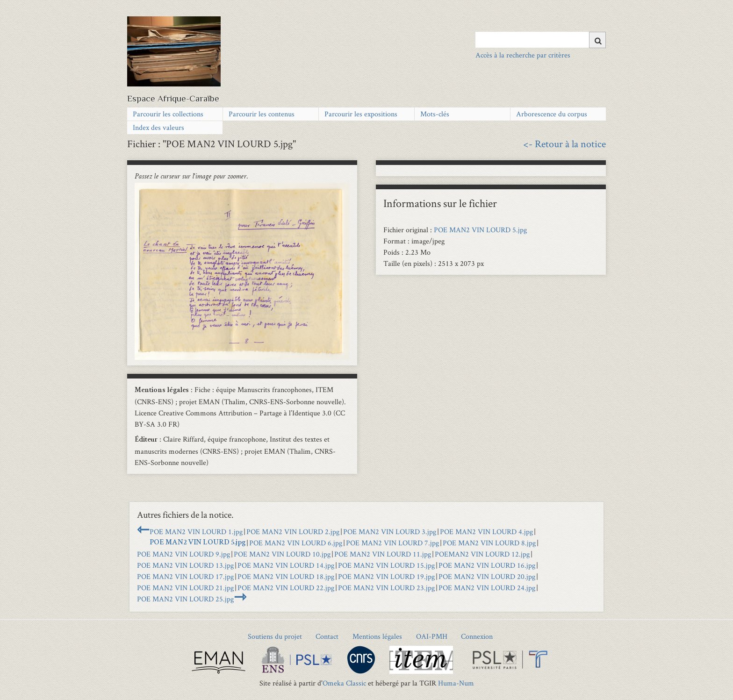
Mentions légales (377, 636)
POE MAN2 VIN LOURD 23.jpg (386, 588)
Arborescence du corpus (552, 114)
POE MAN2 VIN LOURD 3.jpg (390, 532)
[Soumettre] (597, 40)
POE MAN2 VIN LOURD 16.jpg (487, 565)
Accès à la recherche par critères (523, 55)
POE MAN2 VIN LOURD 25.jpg (185, 599)
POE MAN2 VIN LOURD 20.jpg (487, 576)
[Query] (541, 40)
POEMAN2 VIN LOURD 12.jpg (482, 554)
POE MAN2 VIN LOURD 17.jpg (185, 576)
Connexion (477, 636)
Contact (327, 636)
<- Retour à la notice (564, 143)
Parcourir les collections (168, 114)
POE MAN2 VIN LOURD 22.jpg (286, 588)
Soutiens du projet (275, 636)
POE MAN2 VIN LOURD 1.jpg (196, 532)
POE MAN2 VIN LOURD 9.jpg (183, 554)
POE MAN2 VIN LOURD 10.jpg (282, 554)
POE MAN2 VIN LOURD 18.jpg (286, 576)
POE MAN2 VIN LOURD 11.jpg (383, 554)
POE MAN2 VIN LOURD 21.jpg (185, 588)
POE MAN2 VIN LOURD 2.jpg (293, 532)
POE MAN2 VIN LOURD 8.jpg (489, 543)
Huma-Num (456, 683)
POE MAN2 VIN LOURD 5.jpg (480, 230)
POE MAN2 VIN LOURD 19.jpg (386, 576)
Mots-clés (435, 114)
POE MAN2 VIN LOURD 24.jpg (487, 588)
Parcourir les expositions (361, 114)
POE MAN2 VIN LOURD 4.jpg (486, 532)
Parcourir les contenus (262, 114)
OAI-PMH (432, 636)
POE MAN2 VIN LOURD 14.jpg (286, 565)
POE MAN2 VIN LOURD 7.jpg (392, 543)
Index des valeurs (158, 127)
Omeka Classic (344, 683)
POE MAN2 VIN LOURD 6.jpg (296, 543)
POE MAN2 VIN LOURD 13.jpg (185, 565)
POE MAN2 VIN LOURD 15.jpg (386, 565)
